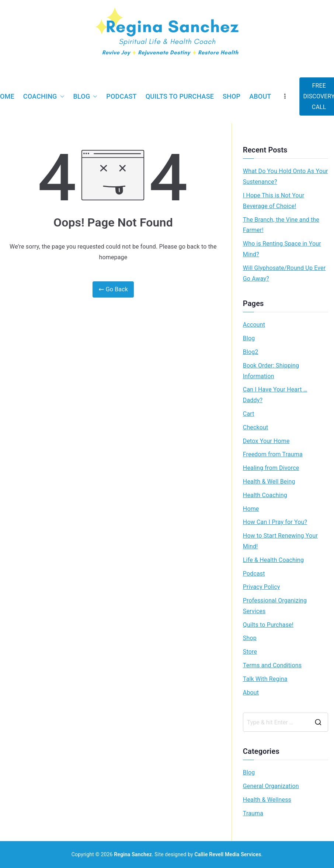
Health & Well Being (269, 482)
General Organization (271, 786)
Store (250, 652)
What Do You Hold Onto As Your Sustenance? (286, 176)
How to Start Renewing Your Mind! (280, 541)
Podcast (121, 96)
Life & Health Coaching (273, 560)
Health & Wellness (267, 800)
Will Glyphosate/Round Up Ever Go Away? (284, 273)
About (260, 96)
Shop (232, 96)
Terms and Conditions (272, 665)
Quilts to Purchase (180, 96)
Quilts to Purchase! (268, 625)
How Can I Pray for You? (275, 522)
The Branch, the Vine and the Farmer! (281, 225)
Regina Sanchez (133, 854)
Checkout (256, 427)
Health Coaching (265, 495)
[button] (61, 96)
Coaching (44, 96)
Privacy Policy (262, 587)
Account (254, 325)
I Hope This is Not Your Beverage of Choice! (274, 201)
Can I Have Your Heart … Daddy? (275, 395)
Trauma (253, 813)
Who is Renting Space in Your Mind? (282, 249)
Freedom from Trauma (273, 454)
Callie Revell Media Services (228, 854)
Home (251, 509)
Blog (86, 96)
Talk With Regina (265, 679)
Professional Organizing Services (275, 606)
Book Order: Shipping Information (271, 371)
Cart (249, 414)
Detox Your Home (266, 441)
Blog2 (251, 352)
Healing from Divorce (271, 468)
